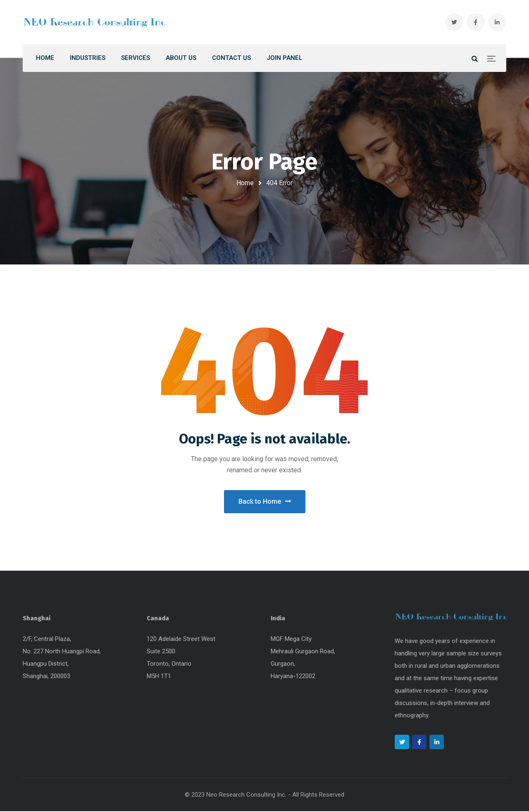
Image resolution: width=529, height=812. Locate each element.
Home (245, 183)
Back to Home (265, 502)
